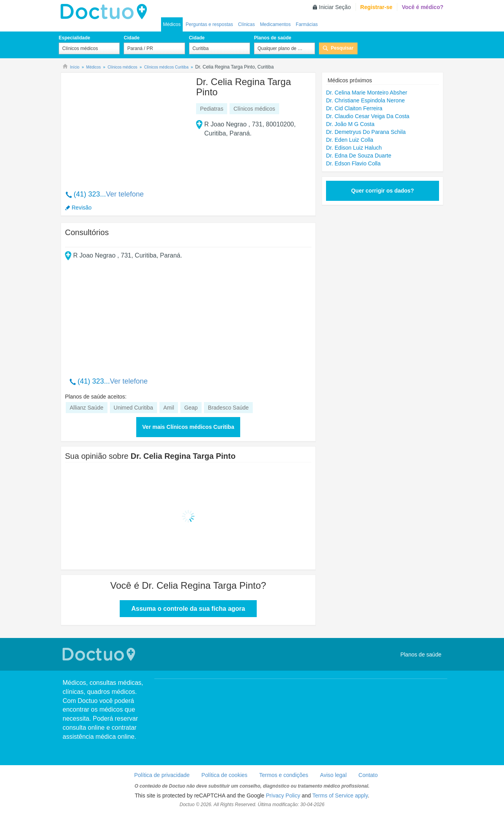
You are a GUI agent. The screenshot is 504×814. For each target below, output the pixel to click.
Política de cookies (225, 775)
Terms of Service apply (340, 795)
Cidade (132, 38)
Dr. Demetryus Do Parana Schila (366, 132)
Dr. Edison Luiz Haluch (354, 148)
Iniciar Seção (335, 7)
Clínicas (247, 24)
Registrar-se (376, 7)
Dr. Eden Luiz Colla (350, 140)
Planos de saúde (273, 38)
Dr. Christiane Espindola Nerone (365, 100)
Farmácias (307, 24)
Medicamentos (275, 24)
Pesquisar (342, 48)
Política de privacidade (162, 775)
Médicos (172, 24)
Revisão (82, 208)
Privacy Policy (283, 795)
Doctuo (106, 12)
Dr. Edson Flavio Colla (353, 163)
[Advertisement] (125, 127)
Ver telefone (125, 194)
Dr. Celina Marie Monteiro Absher (367, 93)
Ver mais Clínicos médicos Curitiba (188, 427)
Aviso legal (333, 775)
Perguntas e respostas (209, 24)
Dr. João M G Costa (350, 124)
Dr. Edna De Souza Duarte (359, 156)
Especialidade (74, 38)
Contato (368, 775)
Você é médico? (422, 7)
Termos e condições (284, 775)
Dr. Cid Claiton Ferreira (354, 108)
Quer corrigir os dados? (383, 191)
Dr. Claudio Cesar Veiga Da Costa (368, 116)
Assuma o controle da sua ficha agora (188, 609)
